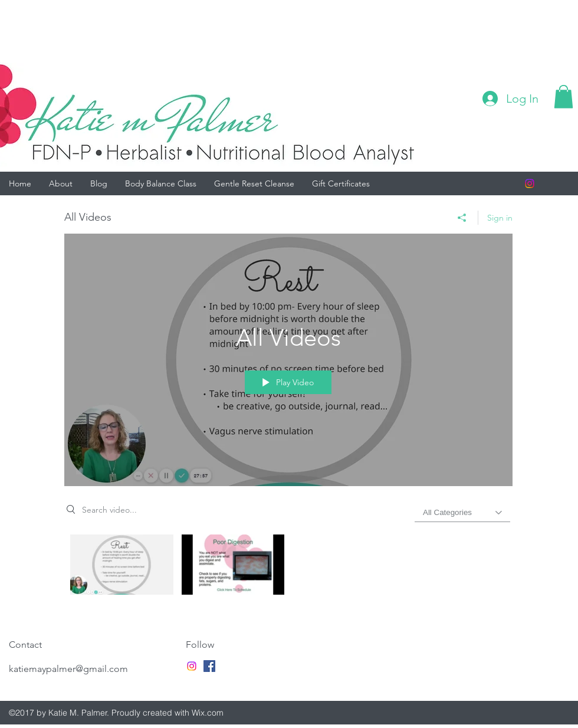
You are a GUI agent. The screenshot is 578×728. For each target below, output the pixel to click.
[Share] (462, 218)
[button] (564, 96)
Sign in (500, 218)
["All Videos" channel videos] (288, 568)
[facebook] (209, 666)
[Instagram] (530, 183)
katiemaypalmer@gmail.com (68, 669)
